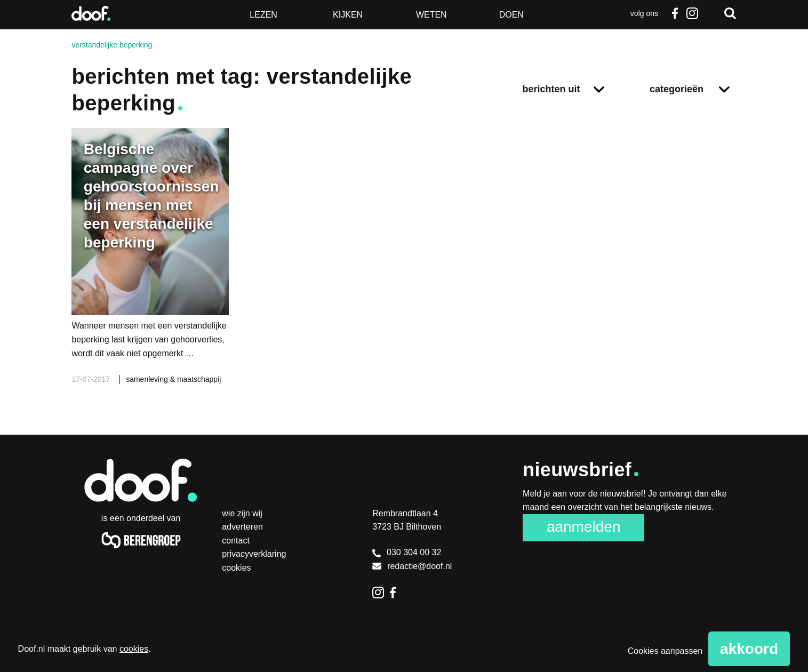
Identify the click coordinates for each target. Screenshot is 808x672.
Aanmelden (584, 527)
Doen (511, 15)
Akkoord (749, 649)
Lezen (263, 15)
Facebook (675, 13)
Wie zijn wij (242, 513)
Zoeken (730, 13)
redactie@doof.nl (412, 566)
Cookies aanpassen (665, 651)
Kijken (348, 15)
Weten (431, 15)
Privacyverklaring (254, 554)
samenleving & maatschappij (173, 379)
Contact (236, 541)
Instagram (692, 13)
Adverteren (242, 527)
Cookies (236, 568)
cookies (134, 649)
